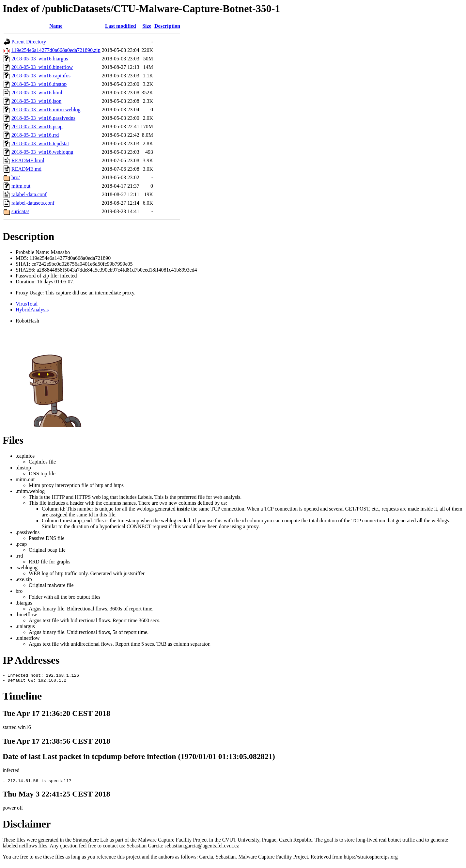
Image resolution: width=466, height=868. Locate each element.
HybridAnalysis (32, 310)
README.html (28, 160)
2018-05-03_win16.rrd (35, 135)
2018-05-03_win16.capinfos (41, 76)
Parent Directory (29, 42)
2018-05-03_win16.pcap (37, 126)
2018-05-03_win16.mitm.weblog (46, 110)
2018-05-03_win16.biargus (40, 59)
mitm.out (21, 186)
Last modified (121, 26)
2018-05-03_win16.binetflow (42, 67)
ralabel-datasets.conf (33, 203)
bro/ (16, 177)
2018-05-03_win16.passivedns (43, 118)
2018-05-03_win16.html (37, 93)
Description (167, 26)
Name (56, 26)
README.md (26, 169)
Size (147, 26)
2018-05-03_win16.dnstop (39, 84)
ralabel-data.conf (29, 194)
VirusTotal (27, 304)
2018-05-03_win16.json (36, 101)
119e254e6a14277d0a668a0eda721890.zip (56, 50)
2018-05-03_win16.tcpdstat (40, 143)
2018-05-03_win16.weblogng (42, 152)
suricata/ (20, 211)
